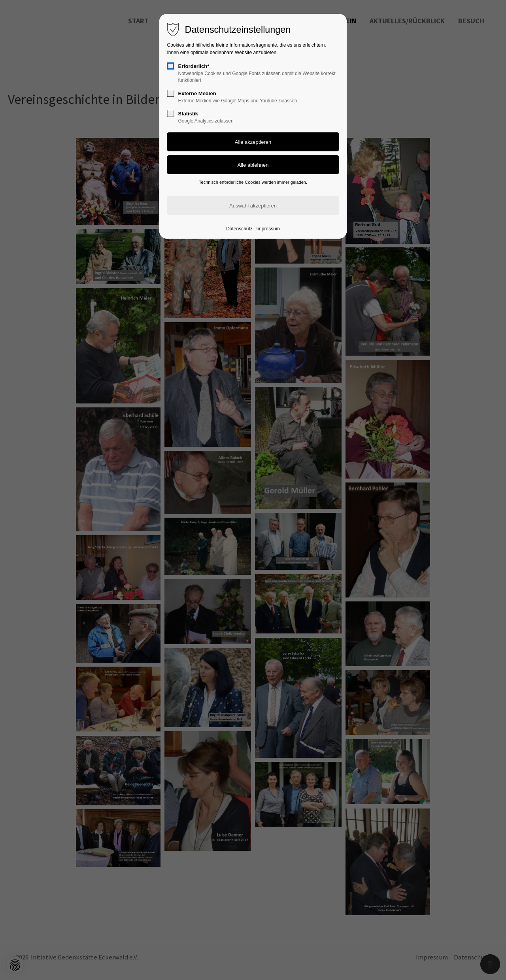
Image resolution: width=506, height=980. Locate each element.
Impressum (268, 229)
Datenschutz (239, 229)
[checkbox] (171, 66)
